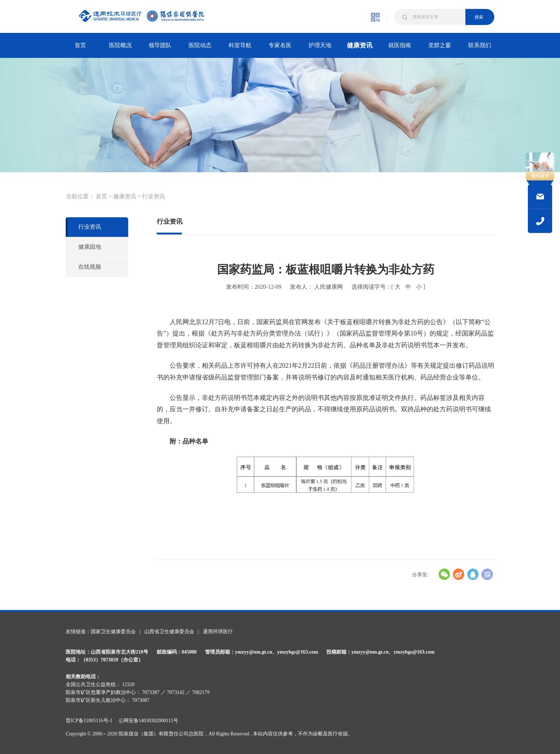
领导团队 (160, 45)
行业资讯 (154, 196)
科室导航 (240, 45)
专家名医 (280, 45)
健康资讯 (360, 45)
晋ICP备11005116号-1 (91, 721)
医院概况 (120, 45)
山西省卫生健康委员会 (169, 632)
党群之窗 (440, 45)
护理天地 (320, 45)
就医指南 (400, 45)
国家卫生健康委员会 (113, 632)
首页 (80, 45)
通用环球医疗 (218, 632)
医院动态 (200, 45)
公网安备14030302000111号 (148, 721)
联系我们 (480, 45)
